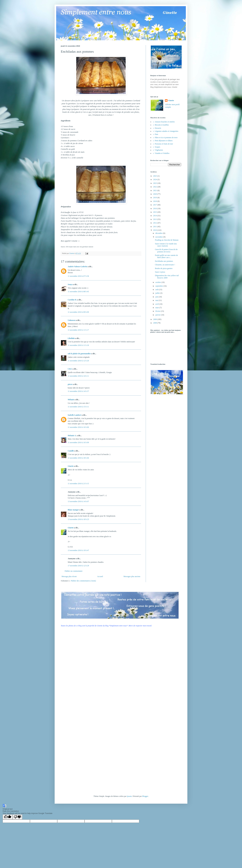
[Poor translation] (17, 817)
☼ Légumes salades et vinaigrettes (165, 131)
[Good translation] (8, 817)
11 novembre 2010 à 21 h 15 (78, 484)
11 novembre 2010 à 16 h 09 (78, 442)
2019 (155, 198)
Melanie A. (72, 436)
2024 (155, 179)
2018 (155, 201)
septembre (159, 286)
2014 (155, 216)
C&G (70, 369)
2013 (155, 219)
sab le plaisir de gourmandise (79, 354)
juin (157, 297)
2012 (155, 223)
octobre (158, 282)
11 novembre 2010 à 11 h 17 (78, 330)
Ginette (71, 466)
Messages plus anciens (132, 576)
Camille (71, 451)
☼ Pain (155, 134)
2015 (155, 212)
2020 (155, 194)
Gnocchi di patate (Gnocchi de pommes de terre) (166, 250)
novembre (159, 237)
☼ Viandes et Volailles (161, 153)
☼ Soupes (156, 147)
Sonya (70, 284)
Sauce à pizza (160, 272)
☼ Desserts (157, 128)
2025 (155, 176)
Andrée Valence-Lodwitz (77, 267)
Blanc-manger (73, 510)
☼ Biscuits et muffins (161, 125)
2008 (155, 323)
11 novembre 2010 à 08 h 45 (78, 292)
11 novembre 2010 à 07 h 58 (78, 276)
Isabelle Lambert (75, 415)
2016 (155, 209)
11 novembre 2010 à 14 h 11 (78, 376)
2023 (155, 183)
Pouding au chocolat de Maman (167, 240)
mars (157, 308)
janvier (158, 315)
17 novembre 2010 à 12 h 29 (78, 566)
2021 (155, 190)
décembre (159, 233)
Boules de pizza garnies (164, 268)
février (158, 311)
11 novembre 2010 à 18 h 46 (78, 458)
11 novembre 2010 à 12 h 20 (78, 361)
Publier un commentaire (74, 571)
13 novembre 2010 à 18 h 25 (78, 519)
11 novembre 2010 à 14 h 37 (78, 391)
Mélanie (71, 400)
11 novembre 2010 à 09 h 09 (78, 312)
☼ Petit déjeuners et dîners (163, 141)
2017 (155, 205)
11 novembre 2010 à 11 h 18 (78, 345)
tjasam (129, 796)
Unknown (72, 320)
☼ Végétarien (158, 150)
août (157, 290)
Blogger (145, 796)
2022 (155, 187)
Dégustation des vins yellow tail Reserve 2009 (167, 277)
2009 (155, 319)
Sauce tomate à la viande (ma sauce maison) (166, 245)
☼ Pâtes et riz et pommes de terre (165, 138)
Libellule (71, 338)
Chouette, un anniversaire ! (165, 265)
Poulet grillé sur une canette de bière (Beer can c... (166, 256)
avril (157, 304)
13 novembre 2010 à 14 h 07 (78, 501)
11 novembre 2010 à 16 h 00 (78, 427)
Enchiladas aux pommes (164, 261)
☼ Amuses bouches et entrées (164, 122)
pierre (70, 384)
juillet (158, 293)
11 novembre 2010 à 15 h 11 (78, 407)
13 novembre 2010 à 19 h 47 (78, 550)
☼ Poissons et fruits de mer (163, 144)
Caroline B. (72, 300)
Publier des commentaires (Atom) (83, 581)
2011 (155, 227)
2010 (155, 230)
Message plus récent (69, 576)
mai (157, 300)
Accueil (100, 576)
